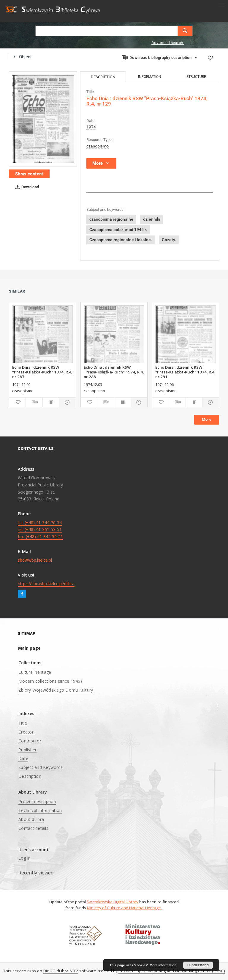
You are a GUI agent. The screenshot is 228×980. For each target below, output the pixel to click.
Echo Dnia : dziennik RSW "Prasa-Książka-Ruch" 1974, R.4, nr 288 (114, 372)
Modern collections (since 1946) (50, 681)
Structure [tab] (196, 77)
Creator (26, 732)
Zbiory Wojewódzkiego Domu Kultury (56, 690)
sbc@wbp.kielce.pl (35, 560)
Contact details (33, 828)
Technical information (40, 810)
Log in (25, 858)
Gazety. (169, 240)
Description (30, 776)
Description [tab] (103, 77)
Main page (29, 648)
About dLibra (31, 819)
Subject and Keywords (41, 767)
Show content (29, 174)
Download (26, 187)
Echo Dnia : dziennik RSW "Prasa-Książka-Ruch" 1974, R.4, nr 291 (185, 372)
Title (23, 723)
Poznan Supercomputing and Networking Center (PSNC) (172, 971)
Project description (37, 801)
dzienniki (152, 219)
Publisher (27, 750)
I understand (198, 965)
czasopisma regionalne (111, 219)
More (207, 419)
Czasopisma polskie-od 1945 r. (118, 230)
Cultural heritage (35, 672)
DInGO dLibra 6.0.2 (61, 971)
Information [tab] (150, 77)
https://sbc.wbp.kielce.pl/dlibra (46, 584)
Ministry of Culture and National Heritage (124, 908)
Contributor (30, 741)
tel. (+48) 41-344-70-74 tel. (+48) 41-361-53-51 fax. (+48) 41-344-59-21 (40, 530)
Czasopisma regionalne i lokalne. (121, 240)
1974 (91, 127)
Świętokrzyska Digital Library (113, 902)
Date (23, 758)
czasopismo (98, 146)
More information (163, 965)
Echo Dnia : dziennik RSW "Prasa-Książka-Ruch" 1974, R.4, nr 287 (42, 372)
